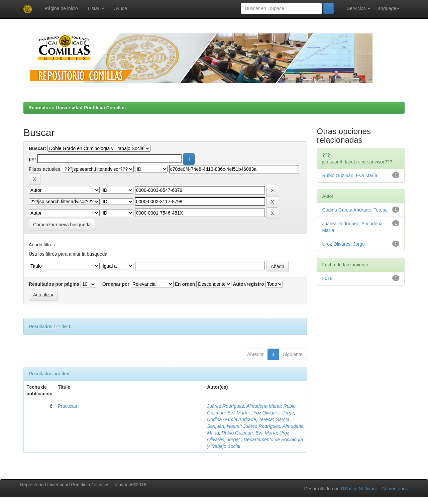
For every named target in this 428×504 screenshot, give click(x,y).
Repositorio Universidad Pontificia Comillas (77, 108)
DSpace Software (359, 489)
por (33, 159)
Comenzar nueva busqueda (62, 225)
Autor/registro (248, 284)
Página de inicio (60, 9)
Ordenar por (116, 284)
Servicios (357, 9)
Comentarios (395, 489)
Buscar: (37, 148)
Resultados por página (54, 284)
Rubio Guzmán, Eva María (249, 433)
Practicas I (69, 406)
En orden (185, 284)
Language (388, 8)
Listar (96, 8)
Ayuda (121, 8)
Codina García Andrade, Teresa (240, 419)
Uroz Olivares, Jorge (273, 413)
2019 (328, 278)
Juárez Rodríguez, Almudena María (244, 406)
